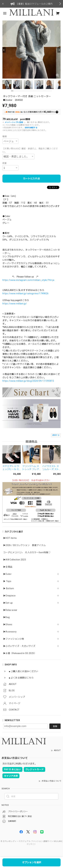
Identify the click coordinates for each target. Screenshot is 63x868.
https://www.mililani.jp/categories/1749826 (25, 293)
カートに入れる (31, 179)
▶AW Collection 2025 (15, 560)
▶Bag (6, 617)
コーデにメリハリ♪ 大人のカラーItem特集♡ (27, 552)
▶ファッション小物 (14, 639)
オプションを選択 (32, 862)
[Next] (59, 50)
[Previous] (4, 50)
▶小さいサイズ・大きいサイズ (19, 646)
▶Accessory (10, 632)
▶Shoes (8, 624)
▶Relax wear (10, 610)
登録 (55, 726)
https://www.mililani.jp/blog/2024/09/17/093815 (28, 381)
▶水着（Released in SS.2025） (20, 653)
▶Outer (7, 574)
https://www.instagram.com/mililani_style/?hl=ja (28, 280)
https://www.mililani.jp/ (15, 304)
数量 (5, 163)
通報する (56, 435)
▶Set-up (8, 603)
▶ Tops (7, 581)
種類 (5, 136)
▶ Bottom (9, 588)
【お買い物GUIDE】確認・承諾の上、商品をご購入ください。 (30, 150)
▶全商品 (8, 567)
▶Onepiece (9, 596)
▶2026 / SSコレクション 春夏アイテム (24, 545)
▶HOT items (10, 538)
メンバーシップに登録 (14, 122)
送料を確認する (31, 128)
